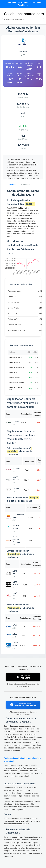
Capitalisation (12, 185)
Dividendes (26, 185)
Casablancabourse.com (24, 14)
